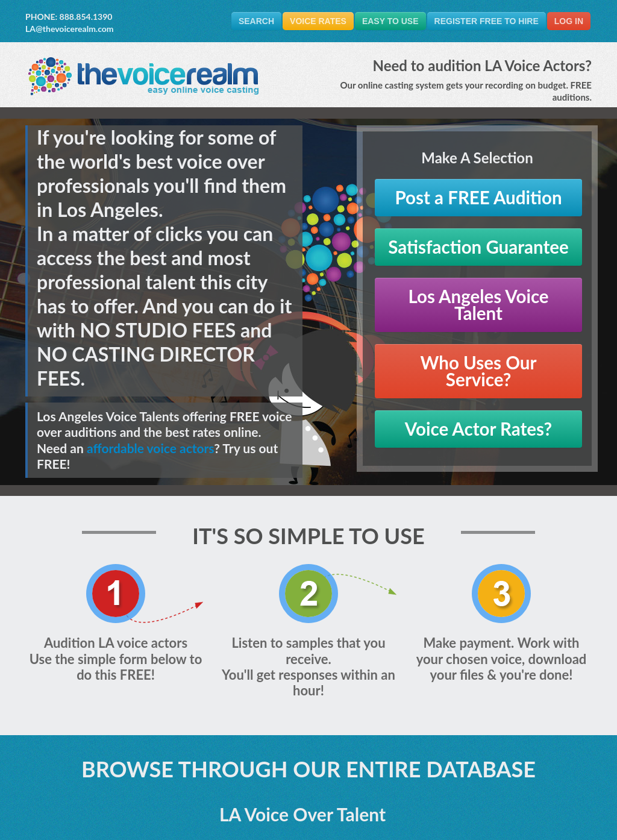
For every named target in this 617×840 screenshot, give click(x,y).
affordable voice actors (150, 448)
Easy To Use (390, 21)
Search (256, 21)
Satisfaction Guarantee (478, 247)
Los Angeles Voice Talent (478, 305)
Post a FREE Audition (478, 197)
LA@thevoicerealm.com (70, 29)
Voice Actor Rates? (478, 429)
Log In (569, 21)
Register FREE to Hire (487, 21)
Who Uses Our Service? (479, 371)
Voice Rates (318, 21)
